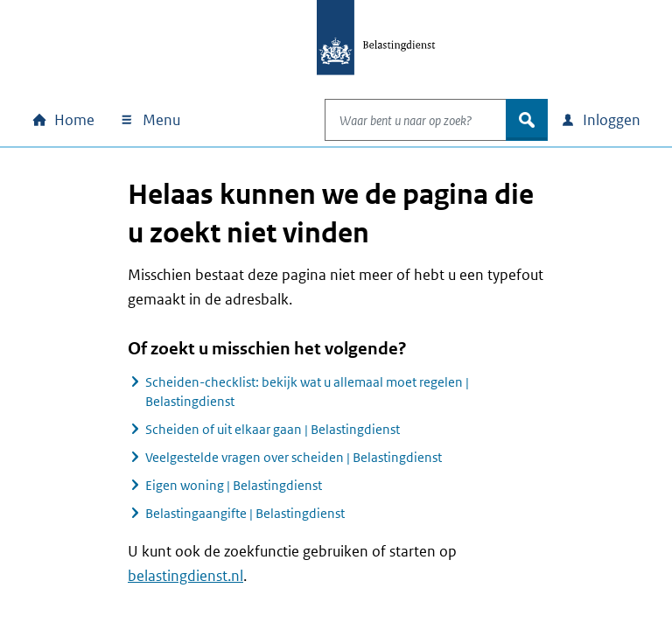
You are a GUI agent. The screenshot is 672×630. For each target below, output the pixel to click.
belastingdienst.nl (185, 576)
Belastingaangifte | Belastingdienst (245, 513)
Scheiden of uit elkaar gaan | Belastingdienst (273, 429)
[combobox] (397, 120)
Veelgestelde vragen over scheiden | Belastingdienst (294, 457)
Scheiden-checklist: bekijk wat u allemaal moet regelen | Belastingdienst (307, 392)
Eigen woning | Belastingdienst (234, 485)
